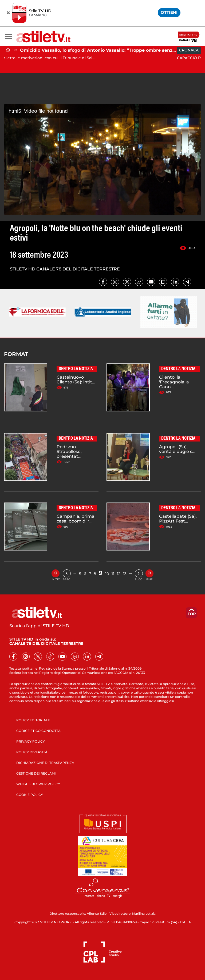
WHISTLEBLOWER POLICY (38, 784)
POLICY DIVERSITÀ (32, 752)
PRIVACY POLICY (31, 741)
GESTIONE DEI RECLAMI (36, 773)
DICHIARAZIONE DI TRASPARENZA (45, 763)
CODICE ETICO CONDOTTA (38, 731)
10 (107, 574)
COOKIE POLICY (30, 795)
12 (119, 574)
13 (125, 574)
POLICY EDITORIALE (33, 720)
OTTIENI (169, 12)
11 (113, 574)
